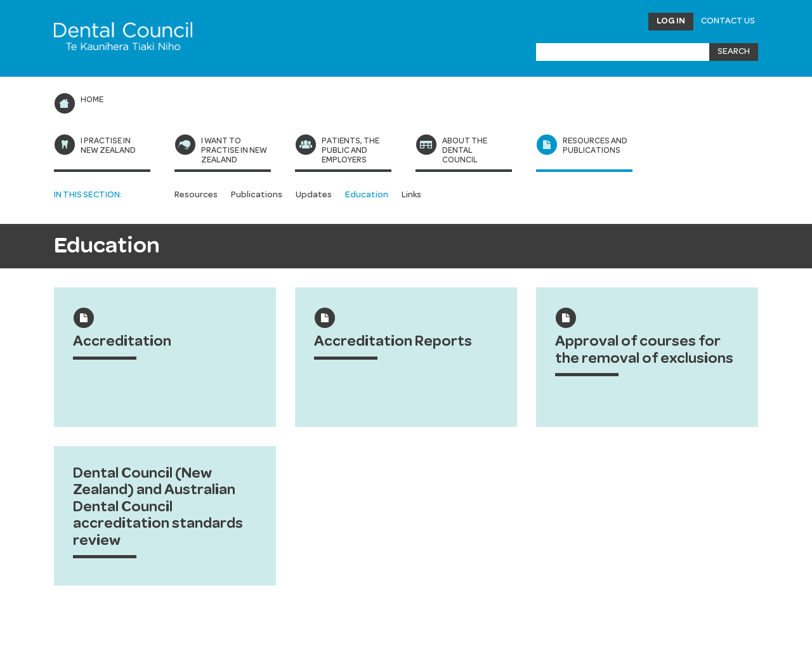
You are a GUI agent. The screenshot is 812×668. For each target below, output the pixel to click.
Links (411, 195)
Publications (257, 195)
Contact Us (728, 21)
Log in (671, 21)
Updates (314, 195)
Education (367, 195)
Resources (196, 195)
